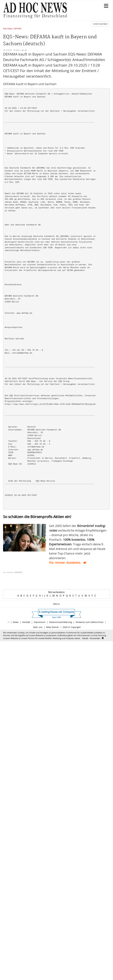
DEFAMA (18, 29)
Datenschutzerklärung (60, 622)
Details (85, 638)
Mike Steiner (53, 627)
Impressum (40, 622)
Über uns (38, 627)
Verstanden (95, 638)
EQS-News (8, 29)
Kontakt (26, 622)
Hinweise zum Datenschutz (90, 622)
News (16, 622)
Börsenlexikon (56, 592)
